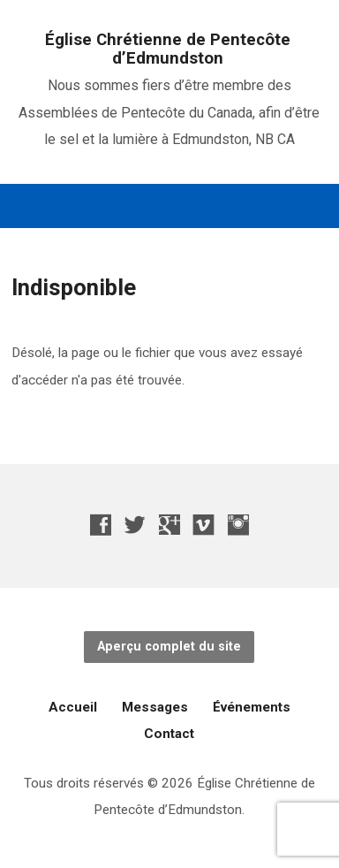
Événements (252, 707)
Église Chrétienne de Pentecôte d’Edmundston (168, 49)
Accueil (73, 707)
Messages (155, 707)
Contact (169, 734)
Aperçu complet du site (169, 647)
